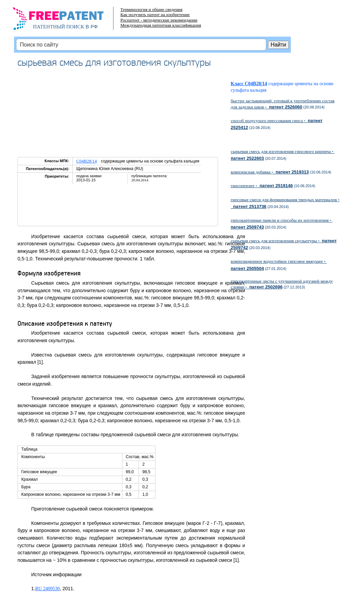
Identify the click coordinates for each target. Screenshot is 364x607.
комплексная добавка (270, 172)
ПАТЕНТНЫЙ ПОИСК (59, 27)
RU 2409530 (48, 589)
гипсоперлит (262, 186)
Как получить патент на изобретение (155, 15)
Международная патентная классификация (161, 25)
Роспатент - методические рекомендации (159, 20)
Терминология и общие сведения (151, 9)
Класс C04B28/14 (249, 84)
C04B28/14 (86, 161)
